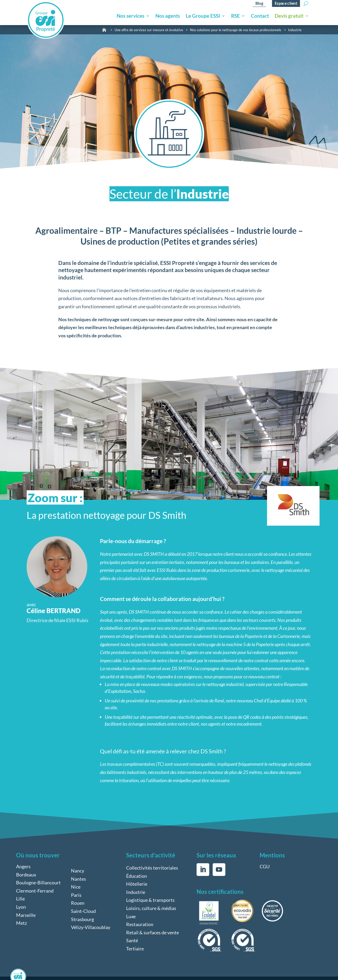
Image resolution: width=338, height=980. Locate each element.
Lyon (21, 907)
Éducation (137, 876)
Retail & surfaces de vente (153, 932)
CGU (265, 866)
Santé (132, 940)
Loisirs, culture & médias (151, 908)
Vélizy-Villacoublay (91, 927)
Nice (76, 887)
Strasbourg (82, 919)
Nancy (78, 871)
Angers (23, 866)
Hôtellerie (137, 884)
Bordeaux (26, 875)
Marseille (26, 915)
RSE (235, 16)
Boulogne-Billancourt (38, 883)
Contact (260, 16)
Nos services (130, 16)
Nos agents (168, 16)
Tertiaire (135, 949)
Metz (22, 923)
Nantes (78, 879)
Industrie (136, 892)
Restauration (140, 924)
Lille (20, 899)
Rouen (78, 903)
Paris (76, 895)
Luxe (131, 916)
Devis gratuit (289, 16)
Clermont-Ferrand (35, 891)
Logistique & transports (150, 900)
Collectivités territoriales (152, 868)
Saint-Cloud (83, 911)
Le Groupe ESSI (203, 16)
